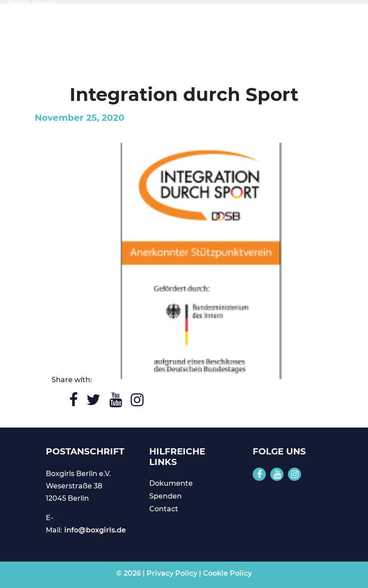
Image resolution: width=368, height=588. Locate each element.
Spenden (166, 496)
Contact (164, 509)
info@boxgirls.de (95, 530)
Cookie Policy (227, 573)
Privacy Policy (172, 573)
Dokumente (171, 483)
